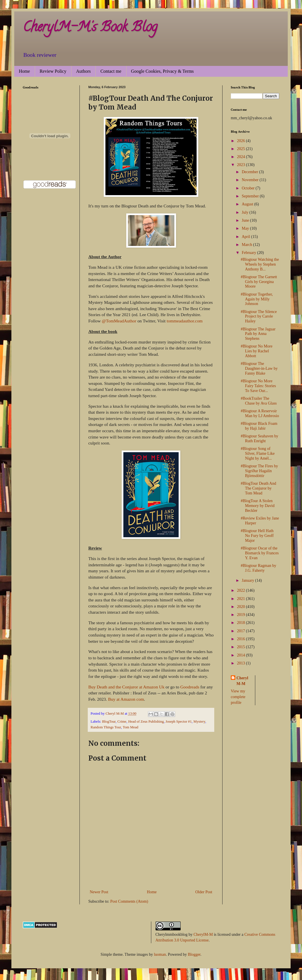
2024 (242, 157)
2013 (242, 663)
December (250, 172)
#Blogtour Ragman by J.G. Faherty (258, 568)
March (247, 245)
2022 (242, 590)
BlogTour (109, 722)
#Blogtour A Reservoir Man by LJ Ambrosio (260, 413)
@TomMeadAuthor (119, 321)
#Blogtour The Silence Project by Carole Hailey (259, 317)
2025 (242, 149)
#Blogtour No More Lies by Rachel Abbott (257, 351)
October (249, 188)
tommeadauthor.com (185, 321)
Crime (122, 722)
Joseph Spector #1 (179, 722)
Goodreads (190, 687)
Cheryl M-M (242, 681)
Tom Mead (131, 727)
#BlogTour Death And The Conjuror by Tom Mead (258, 488)
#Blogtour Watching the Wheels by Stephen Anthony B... (260, 264)
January (248, 580)
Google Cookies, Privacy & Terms (162, 71)
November (251, 180)
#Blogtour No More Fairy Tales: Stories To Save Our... (258, 386)
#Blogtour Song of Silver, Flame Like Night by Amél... (258, 453)
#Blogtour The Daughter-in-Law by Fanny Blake (259, 368)
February (249, 253)
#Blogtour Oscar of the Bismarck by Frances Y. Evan (260, 553)
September (251, 196)
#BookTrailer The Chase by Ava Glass (259, 401)
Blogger (194, 954)
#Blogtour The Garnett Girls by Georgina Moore (259, 282)
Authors (83, 71)
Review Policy (53, 71)
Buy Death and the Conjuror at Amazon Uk (126, 687)
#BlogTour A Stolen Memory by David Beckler (258, 506)
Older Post (204, 892)
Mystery (199, 722)
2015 (242, 647)
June (246, 220)
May (246, 228)
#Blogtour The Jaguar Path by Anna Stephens (258, 334)
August (248, 204)
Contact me (111, 71)
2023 (242, 165)
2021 (242, 599)
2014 (242, 655)
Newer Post (99, 892)
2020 (242, 607)
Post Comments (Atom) (129, 901)
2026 (242, 141)
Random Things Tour (106, 727)
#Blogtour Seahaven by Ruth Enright (259, 439)
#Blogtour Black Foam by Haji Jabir (259, 426)
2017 (242, 631)
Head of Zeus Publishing (146, 722)
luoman (160, 954)
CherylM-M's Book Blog (90, 28)
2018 (242, 623)
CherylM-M (203, 934)
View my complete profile (238, 697)
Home (24, 71)
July (245, 212)
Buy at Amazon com (126, 699)
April (246, 237)
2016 (242, 639)
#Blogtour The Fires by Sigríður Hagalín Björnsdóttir (259, 471)
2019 (242, 615)
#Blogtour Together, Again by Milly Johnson (257, 299)
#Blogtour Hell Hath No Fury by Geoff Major (257, 536)
